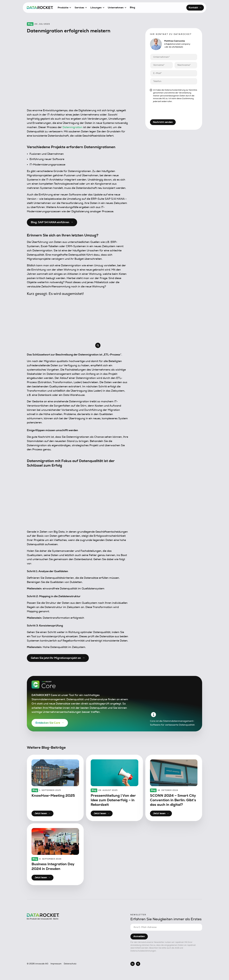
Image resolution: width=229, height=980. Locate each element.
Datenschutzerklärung (175, 90)
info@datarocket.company (177, 44)
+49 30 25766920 (174, 47)
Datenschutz (70, 964)
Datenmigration (72, 127)
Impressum (56, 964)
